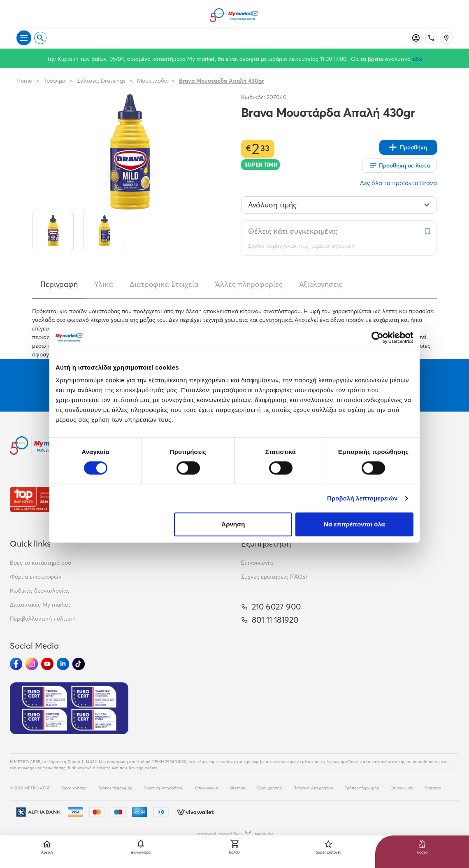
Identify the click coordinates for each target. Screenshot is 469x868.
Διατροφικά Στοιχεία (164, 284)
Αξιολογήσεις (321, 284)
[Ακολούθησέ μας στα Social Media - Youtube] (47, 664)
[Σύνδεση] (416, 38)
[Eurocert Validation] (69, 708)
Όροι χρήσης (74, 788)
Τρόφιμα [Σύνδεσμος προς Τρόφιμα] (55, 81)
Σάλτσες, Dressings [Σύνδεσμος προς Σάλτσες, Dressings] (101, 81)
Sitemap (238, 788)
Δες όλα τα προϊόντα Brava (398, 183)
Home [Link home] (24, 81)
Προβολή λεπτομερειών (362, 498)
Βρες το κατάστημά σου (41, 563)
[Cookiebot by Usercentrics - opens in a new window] (377, 337)
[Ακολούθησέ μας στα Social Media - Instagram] (32, 664)
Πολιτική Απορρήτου (164, 788)
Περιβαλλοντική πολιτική (43, 619)
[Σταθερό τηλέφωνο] (431, 38)
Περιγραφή (59, 284)
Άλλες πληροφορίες (249, 284)
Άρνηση (233, 524)
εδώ (417, 59)
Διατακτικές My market (40, 605)
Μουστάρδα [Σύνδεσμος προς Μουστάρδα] (152, 81)
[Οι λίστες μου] (399, 165)
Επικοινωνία (257, 563)
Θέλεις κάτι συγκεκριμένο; (293, 231)
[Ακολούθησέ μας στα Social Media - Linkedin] (63, 664)
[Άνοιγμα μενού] (24, 38)
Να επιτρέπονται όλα (354, 524)
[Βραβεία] (39, 499)
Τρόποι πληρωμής (115, 788)
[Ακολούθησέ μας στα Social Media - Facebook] (16, 664)
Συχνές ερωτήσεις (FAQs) (274, 577)
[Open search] (40, 38)
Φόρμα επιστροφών (36, 577)
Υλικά (104, 284)
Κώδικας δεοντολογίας (40, 591)
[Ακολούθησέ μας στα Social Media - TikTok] (79, 664)
